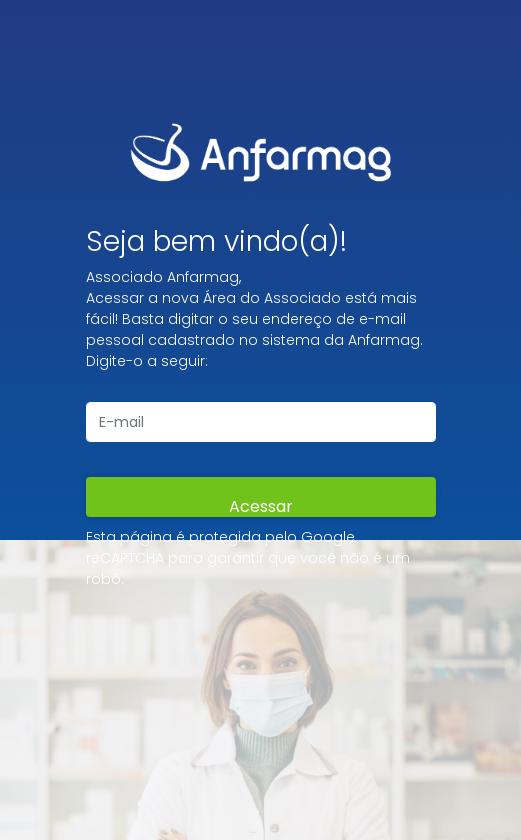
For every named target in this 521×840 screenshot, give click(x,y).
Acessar (261, 506)
